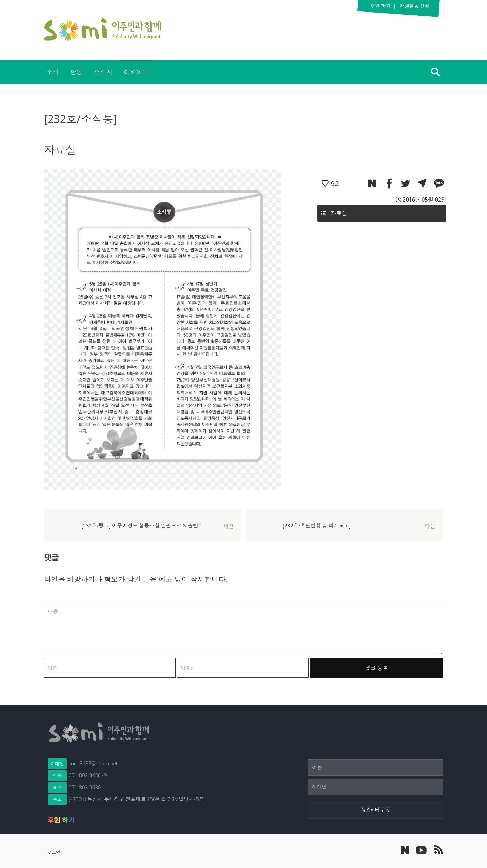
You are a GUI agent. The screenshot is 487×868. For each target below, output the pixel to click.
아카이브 (136, 72)
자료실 (339, 213)
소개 (52, 72)
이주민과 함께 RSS (438, 850)
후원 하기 (61, 820)
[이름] (375, 768)
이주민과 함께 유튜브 (421, 850)
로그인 (54, 852)
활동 (76, 72)
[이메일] (375, 787)
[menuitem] (52, 72)
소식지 (103, 72)
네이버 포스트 (405, 850)
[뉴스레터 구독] (375, 810)
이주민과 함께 (103, 29)
